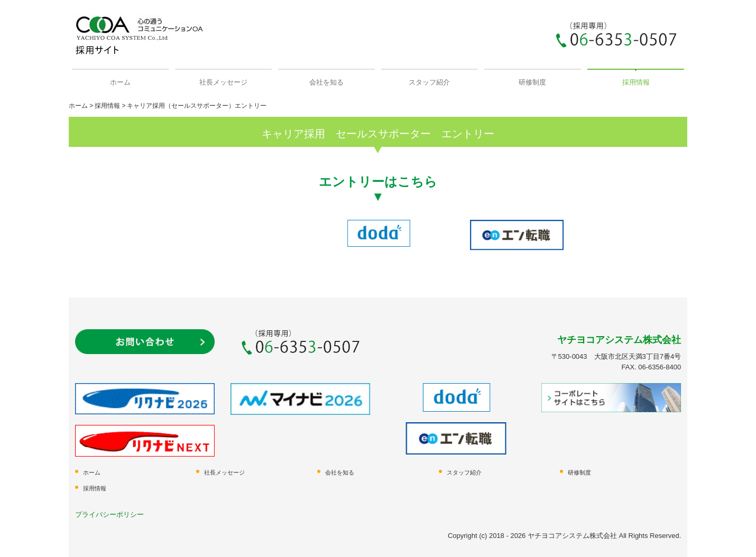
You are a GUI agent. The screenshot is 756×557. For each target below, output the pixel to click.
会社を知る (326, 82)
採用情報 (636, 82)
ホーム (120, 82)
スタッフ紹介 (429, 82)
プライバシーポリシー (109, 514)
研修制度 (532, 82)
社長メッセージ (223, 82)
